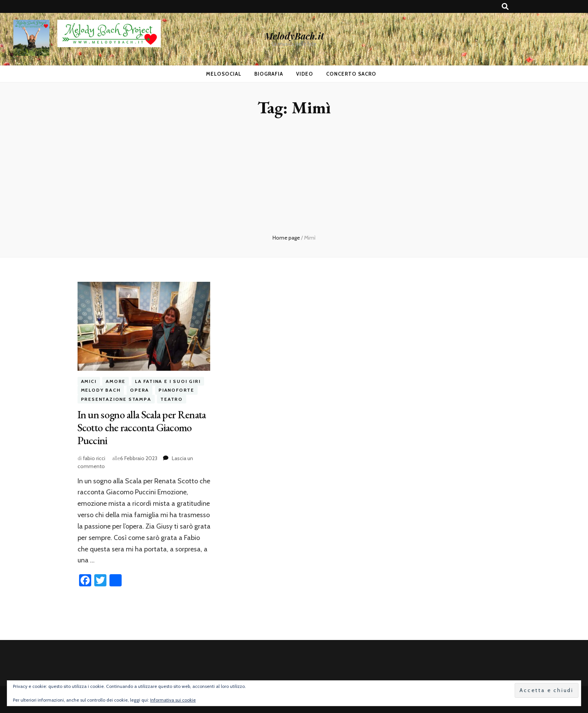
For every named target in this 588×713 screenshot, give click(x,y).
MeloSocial (224, 74)
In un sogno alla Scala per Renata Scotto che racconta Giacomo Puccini (142, 427)
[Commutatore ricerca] (505, 7)
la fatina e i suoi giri (168, 381)
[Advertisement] (294, 177)
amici (89, 381)
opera (139, 390)
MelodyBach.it (294, 36)
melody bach (101, 390)
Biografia (269, 74)
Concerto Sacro (351, 74)
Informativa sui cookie (173, 700)
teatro (172, 399)
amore (116, 381)
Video (305, 74)
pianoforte (176, 390)
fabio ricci (94, 458)
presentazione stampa (116, 399)
